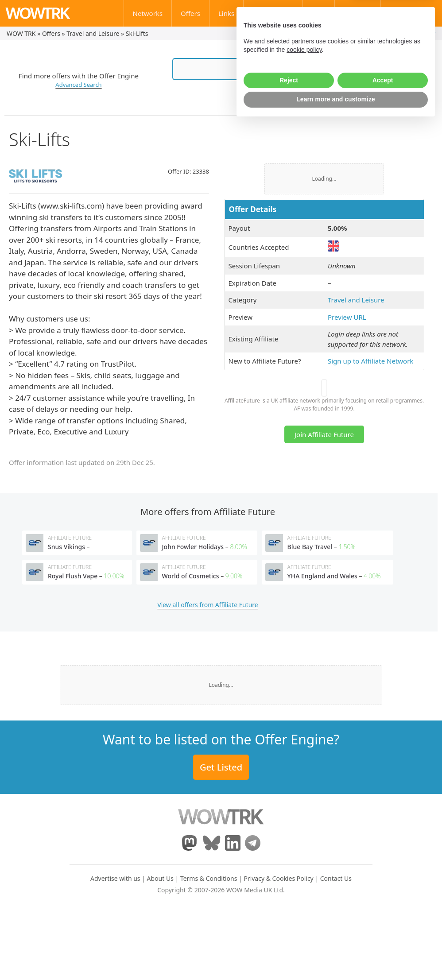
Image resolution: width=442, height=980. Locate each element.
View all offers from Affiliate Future (208, 605)
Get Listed (221, 767)
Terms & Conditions (209, 878)
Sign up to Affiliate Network (370, 361)
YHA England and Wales (322, 576)
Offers (190, 13)
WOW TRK (21, 33)
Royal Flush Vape (73, 576)
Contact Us (416, 13)
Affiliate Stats (273, 13)
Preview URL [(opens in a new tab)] (347, 317)
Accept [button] (383, 937)
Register (423, 33)
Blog (319, 13)
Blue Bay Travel (310, 547)
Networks (148, 13)
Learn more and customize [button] (335, 956)
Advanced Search (78, 85)
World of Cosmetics (191, 576)
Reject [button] (289, 937)
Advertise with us (115, 878)
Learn (362, 13)
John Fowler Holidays (193, 547)
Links (226, 13)
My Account (388, 33)
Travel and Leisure (93, 33)
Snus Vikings (66, 547)
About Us (160, 878)
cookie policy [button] (304, 906)
